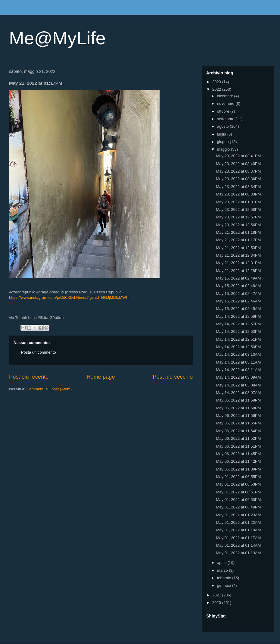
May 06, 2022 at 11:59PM (238, 400)
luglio (222, 134)
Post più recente (29, 377)
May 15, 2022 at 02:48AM (238, 286)
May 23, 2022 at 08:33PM (238, 194)
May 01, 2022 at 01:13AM (238, 553)
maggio (224, 149)
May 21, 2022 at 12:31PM (238, 263)
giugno (224, 142)
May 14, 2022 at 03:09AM (238, 377)
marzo (223, 570)
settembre (226, 119)
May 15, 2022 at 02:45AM (238, 309)
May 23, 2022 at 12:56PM (238, 225)
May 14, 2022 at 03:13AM (238, 354)
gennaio (225, 585)
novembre (226, 103)
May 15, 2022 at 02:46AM (238, 301)
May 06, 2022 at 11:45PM (238, 454)
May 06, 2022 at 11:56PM (238, 416)
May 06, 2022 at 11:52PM (238, 438)
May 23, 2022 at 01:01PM (238, 202)
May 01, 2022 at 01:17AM (238, 538)
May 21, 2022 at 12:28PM (238, 271)
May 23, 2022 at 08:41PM (238, 156)
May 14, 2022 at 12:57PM (238, 324)
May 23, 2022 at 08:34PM (238, 187)
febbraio (225, 578)
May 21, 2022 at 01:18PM (238, 232)
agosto (224, 126)
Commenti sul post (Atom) (49, 389)
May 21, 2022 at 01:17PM (238, 240)
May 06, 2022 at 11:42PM (238, 461)
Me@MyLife (57, 38)
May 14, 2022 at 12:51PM (238, 339)
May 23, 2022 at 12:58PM (238, 209)
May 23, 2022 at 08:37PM (238, 171)
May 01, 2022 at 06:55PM (238, 477)
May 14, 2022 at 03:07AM (238, 393)
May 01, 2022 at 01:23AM (238, 515)
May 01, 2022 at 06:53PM (238, 484)
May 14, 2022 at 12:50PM (238, 347)
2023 (217, 82)
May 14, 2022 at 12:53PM (238, 331)
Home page (101, 377)
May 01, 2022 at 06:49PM (238, 507)
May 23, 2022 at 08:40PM (238, 164)
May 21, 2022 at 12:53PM (238, 248)
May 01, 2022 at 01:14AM (238, 545)
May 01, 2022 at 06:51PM (238, 492)
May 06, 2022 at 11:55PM (238, 423)
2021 (217, 595)
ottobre (224, 111)
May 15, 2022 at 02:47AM (238, 294)
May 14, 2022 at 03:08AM (238, 385)
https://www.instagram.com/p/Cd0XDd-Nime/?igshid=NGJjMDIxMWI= (69, 297)
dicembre (226, 96)
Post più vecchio (173, 377)
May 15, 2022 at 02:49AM (238, 278)
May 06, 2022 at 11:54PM (238, 431)
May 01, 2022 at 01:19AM (238, 530)
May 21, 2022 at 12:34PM (238, 255)
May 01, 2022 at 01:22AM (238, 522)
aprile (222, 563)
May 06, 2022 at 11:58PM (238, 408)
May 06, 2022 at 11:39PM (238, 469)
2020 (217, 603)
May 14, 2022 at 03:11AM (238, 362)
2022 (217, 89)
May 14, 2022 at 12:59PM (238, 316)
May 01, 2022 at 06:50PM (238, 500)
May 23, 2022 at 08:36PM (238, 179)
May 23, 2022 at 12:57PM (238, 217)
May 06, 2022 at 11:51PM (238, 446)
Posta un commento (39, 352)
